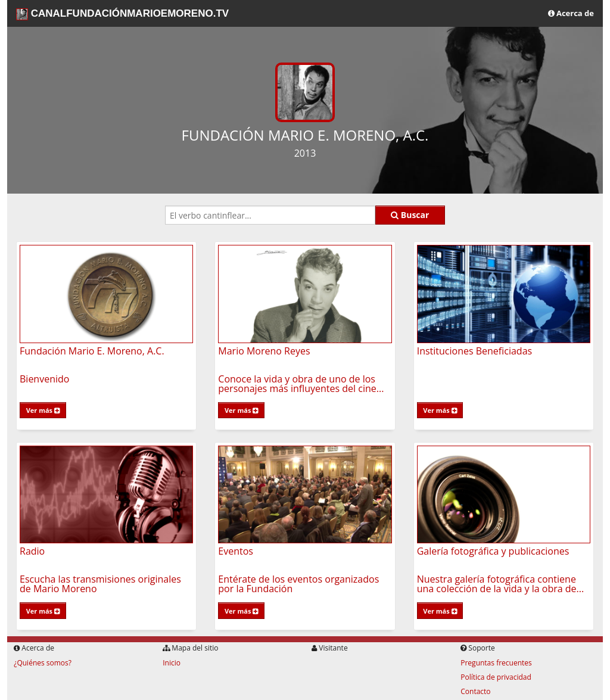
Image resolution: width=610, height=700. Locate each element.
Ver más (43, 410)
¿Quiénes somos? (43, 663)
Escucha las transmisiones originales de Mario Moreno (100, 584)
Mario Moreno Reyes (264, 351)
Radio (32, 551)
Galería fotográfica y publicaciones (493, 551)
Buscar (410, 215)
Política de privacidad (496, 677)
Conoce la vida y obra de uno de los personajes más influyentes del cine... (301, 384)
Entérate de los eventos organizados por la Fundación (298, 584)
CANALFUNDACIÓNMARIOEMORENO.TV (122, 14)
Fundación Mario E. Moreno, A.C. (92, 351)
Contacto (475, 691)
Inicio (172, 663)
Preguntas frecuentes (496, 663)
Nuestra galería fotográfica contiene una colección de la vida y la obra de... (500, 584)
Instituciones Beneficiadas (475, 351)
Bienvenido (44, 379)
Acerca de (571, 13)
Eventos (236, 551)
